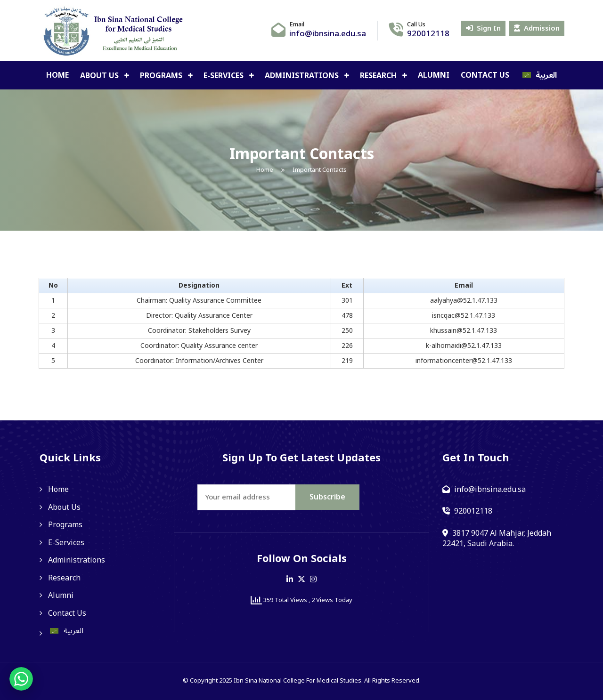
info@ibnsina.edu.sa (328, 34)
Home (57, 75)
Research (379, 76)
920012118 (428, 34)
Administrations (303, 76)
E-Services (224, 76)
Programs (162, 76)
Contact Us (485, 75)
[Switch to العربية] (539, 75)
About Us (100, 76)
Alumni (434, 75)
